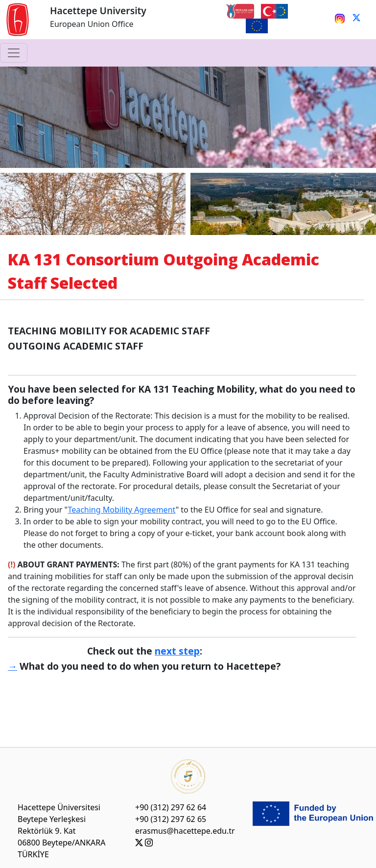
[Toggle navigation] (14, 53)
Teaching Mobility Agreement (121, 510)
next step (177, 651)
